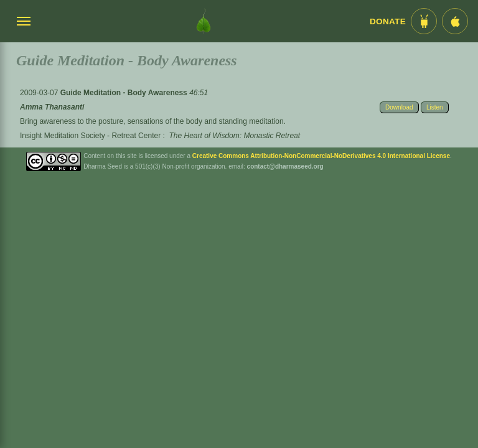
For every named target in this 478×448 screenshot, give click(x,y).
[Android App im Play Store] (424, 21)
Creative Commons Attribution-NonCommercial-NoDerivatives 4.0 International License (321, 156)
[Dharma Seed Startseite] (204, 21)
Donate (388, 21)
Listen (435, 107)
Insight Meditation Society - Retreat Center (90, 136)
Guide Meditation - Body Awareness (125, 93)
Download (399, 107)
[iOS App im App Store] (455, 21)
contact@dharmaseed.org (285, 166)
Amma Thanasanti (52, 107)
